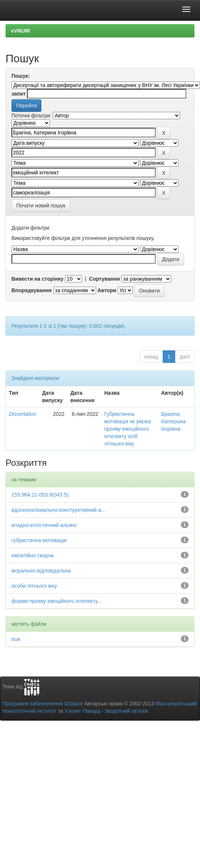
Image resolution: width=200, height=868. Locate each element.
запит (18, 94)
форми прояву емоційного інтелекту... (57, 601)
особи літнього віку (34, 586)
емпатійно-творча (33, 555)
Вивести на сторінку (38, 279)
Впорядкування (32, 290)
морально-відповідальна (41, 571)
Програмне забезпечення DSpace (43, 704)
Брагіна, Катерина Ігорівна (174, 421)
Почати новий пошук (41, 206)
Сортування (104, 279)
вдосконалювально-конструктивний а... (58, 510)
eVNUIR (21, 31)
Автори (107, 290)
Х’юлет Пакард (82, 711)
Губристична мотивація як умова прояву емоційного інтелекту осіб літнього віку (128, 429)
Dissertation (23, 414)
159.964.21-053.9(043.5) (40, 495)
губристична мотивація (39, 540)
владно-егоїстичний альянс (44, 525)
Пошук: (21, 76)
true (16, 639)
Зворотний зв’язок (126, 711)
